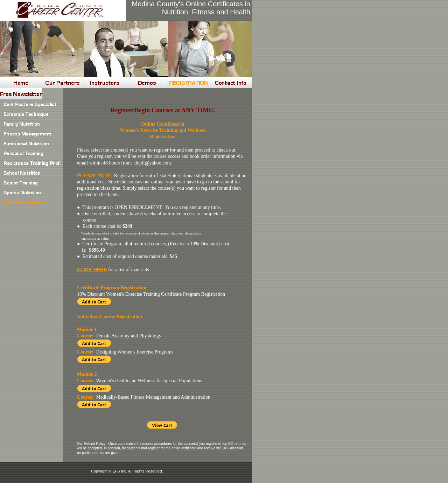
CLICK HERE (92, 269)
